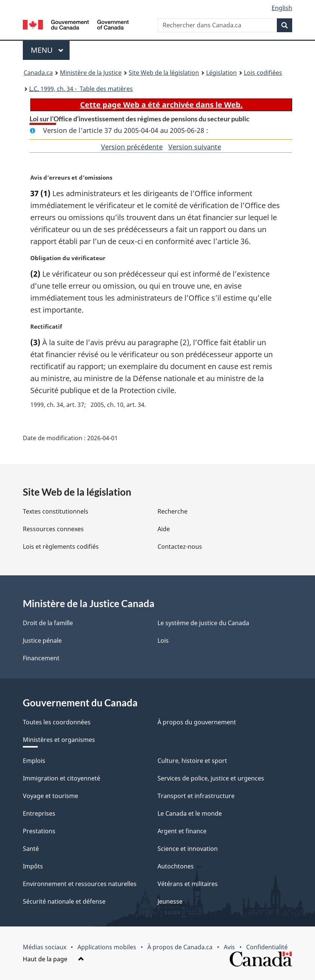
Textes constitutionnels (56, 511)
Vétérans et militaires (188, 884)
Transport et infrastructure (196, 796)
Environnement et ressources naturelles (80, 884)
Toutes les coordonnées (57, 722)
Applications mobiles (107, 947)
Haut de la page (53, 959)
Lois (163, 640)
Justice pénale (42, 640)
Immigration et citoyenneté (62, 778)
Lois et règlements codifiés (61, 547)
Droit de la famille (48, 623)
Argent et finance (182, 831)
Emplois (34, 761)
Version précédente (132, 147)
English (282, 8)
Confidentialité (267, 947)
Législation (221, 73)
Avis (229, 947)
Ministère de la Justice (91, 73)
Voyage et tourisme (51, 796)
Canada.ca (38, 73)
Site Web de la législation (164, 73)
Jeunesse (170, 901)
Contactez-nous (180, 547)
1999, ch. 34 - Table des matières (81, 89)
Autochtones (176, 866)
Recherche (172, 511)
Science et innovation (188, 849)
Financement (41, 658)
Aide (164, 529)
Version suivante (195, 147)
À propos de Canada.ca (180, 947)
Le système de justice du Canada (203, 623)
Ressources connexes (53, 529)
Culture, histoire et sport (192, 761)
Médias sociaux (45, 947)
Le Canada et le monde (190, 813)
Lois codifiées (263, 73)
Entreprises (39, 813)
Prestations (39, 831)
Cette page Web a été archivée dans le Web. (161, 105)
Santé (31, 849)
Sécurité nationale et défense (64, 901)
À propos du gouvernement (197, 722)
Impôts (33, 866)
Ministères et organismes (59, 740)
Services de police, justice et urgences (211, 778)
